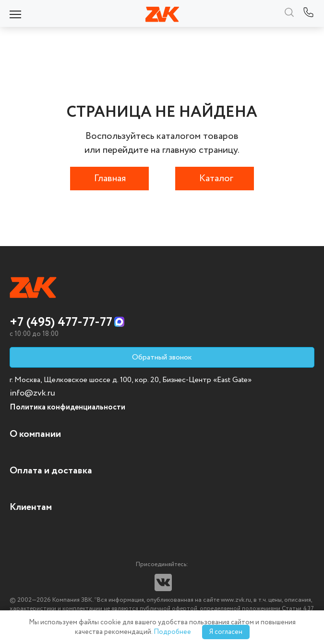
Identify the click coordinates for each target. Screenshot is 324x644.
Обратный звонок (162, 357)
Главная (110, 179)
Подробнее (172, 632)
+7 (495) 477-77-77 (61, 322)
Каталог (216, 179)
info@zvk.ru (32, 393)
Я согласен (226, 632)
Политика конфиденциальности (67, 407)
